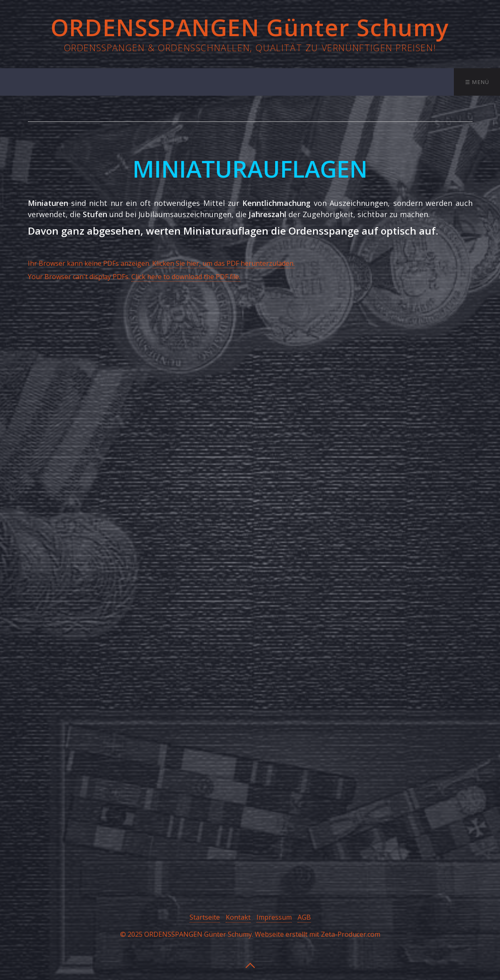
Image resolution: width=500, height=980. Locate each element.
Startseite (73, 82)
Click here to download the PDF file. (186, 277)
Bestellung (378, 82)
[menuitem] (72, 82)
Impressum (274, 917)
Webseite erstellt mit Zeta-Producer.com (318, 934)
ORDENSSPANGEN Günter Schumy (250, 27)
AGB (304, 917)
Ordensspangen (138, 82)
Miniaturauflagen (307, 82)
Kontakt (432, 82)
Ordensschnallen (221, 82)
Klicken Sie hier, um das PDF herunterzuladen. (223, 263)
